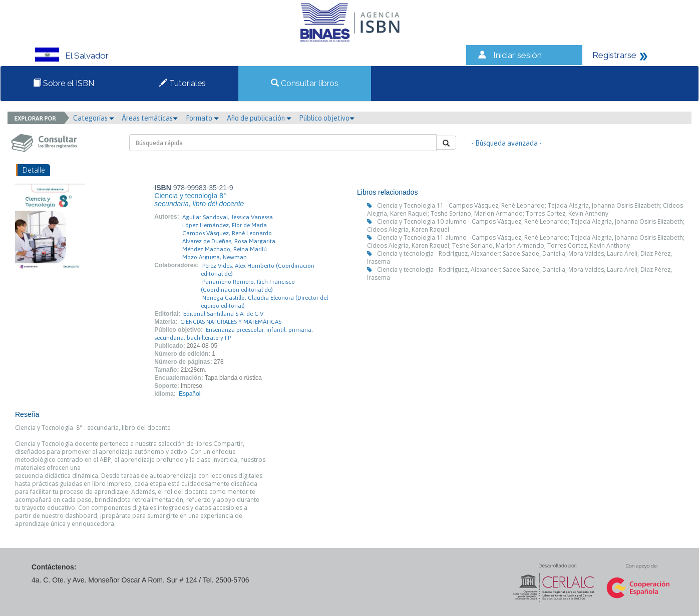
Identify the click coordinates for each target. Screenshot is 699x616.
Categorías (94, 118)
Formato (202, 118)
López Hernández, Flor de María (225, 225)
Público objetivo (327, 118)
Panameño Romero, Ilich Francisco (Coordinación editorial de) (248, 286)
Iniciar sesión (517, 55)
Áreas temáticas (150, 118)
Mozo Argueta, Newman (215, 257)
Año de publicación (259, 118)
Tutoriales (183, 83)
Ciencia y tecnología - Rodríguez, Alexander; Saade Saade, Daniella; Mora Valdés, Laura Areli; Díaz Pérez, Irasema (519, 257)
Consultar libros (305, 83)
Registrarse (614, 55)
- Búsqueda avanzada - (506, 143)
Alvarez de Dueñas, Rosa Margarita (229, 241)
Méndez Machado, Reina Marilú (225, 249)
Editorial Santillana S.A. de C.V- (224, 314)
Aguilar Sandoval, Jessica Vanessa (228, 217)
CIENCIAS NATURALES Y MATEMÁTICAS (231, 322)
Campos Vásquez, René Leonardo (227, 233)
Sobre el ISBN (64, 83)
